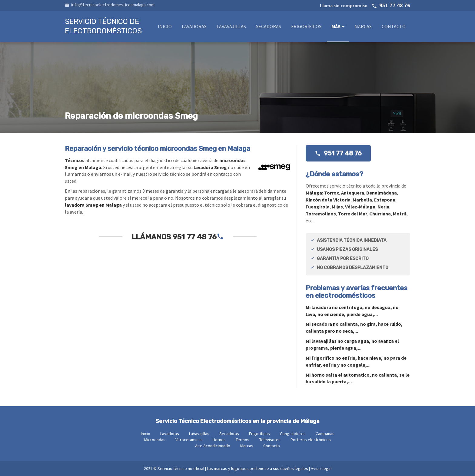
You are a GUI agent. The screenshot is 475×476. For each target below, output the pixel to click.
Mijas (337, 207)
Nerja (383, 207)
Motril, (400, 214)
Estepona (385, 200)
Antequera (353, 193)
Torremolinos (321, 214)
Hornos (219, 440)
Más (338, 26)
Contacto (394, 26)
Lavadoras (194, 26)
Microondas (155, 440)
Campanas (325, 434)
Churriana (380, 214)
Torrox (332, 193)
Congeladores (293, 434)
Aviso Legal (321, 468)
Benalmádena (382, 193)
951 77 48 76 (365, 5)
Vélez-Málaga (360, 207)
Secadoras (269, 26)
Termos (242, 440)
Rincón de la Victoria (328, 200)
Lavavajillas (231, 26)
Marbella (362, 200)
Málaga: (315, 193)
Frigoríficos (306, 26)
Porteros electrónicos (311, 440)
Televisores (270, 440)
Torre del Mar (353, 214)
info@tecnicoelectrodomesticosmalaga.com (110, 5)
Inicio (165, 26)
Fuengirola (318, 207)
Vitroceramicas (189, 440)
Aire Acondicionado (213, 446)
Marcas (363, 26)
